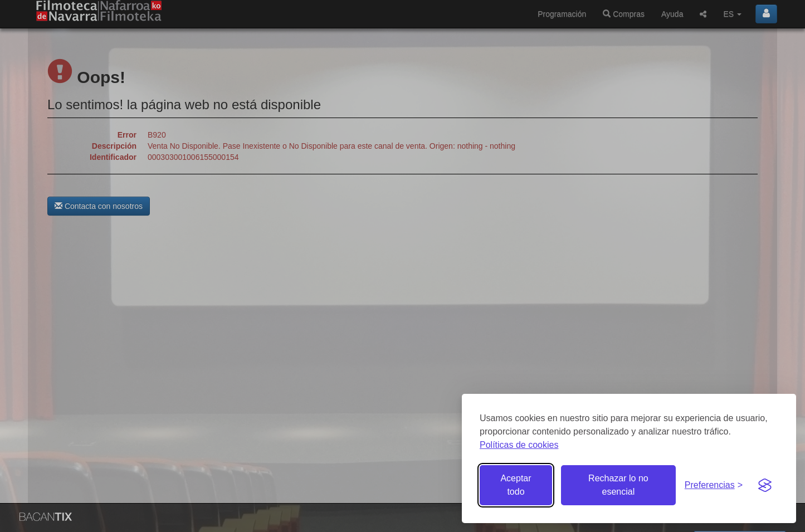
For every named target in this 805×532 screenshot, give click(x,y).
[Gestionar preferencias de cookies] (714, 485)
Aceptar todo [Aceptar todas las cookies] (516, 485)
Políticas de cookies (519, 445)
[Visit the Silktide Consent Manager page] (765, 485)
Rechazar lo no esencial (618, 485)
